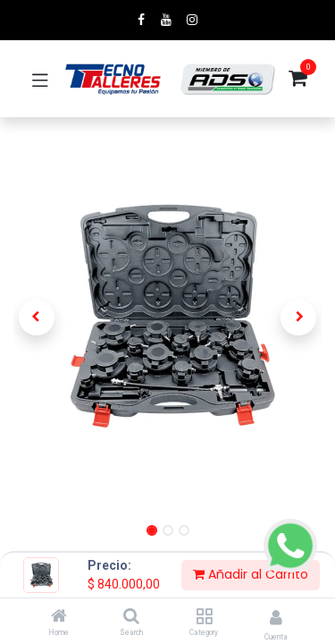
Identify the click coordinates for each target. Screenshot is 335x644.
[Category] (204, 617)
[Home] (59, 617)
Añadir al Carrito (251, 574)
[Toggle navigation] (40, 79)
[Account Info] (276, 618)
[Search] (131, 617)
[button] (37, 318)
